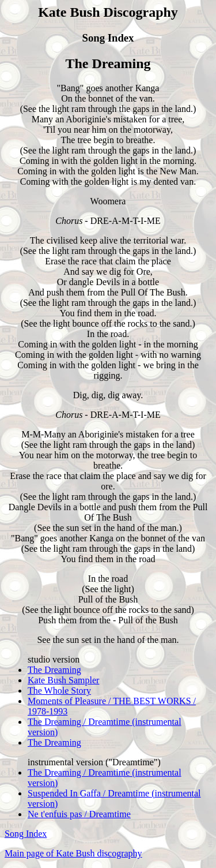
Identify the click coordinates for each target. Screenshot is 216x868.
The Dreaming (54, 670)
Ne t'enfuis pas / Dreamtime (79, 814)
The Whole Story (59, 691)
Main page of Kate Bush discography (73, 853)
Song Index (26, 834)
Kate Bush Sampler (63, 680)
